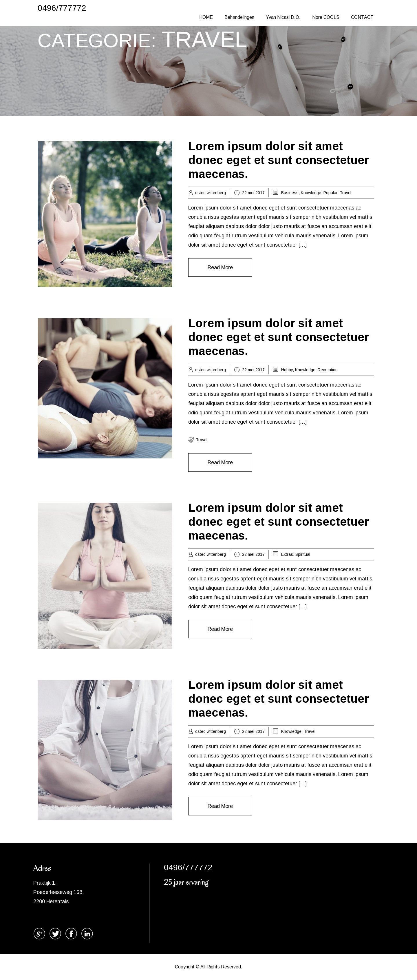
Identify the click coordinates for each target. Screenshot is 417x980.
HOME (206, 17)
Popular (330, 193)
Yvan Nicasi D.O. (283, 17)
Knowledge (311, 193)
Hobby (287, 370)
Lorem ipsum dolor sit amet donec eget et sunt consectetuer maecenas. (279, 160)
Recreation (328, 370)
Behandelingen (239, 17)
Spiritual (303, 554)
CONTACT (362, 17)
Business (290, 193)
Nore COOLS (326, 17)
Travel (345, 193)
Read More (220, 267)
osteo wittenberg (211, 193)
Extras (287, 554)
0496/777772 (62, 8)
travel (202, 440)
